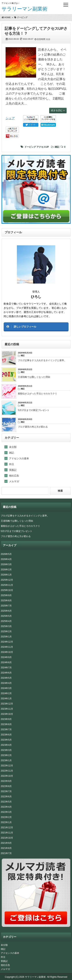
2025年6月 (6, 611)
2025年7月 (6, 606)
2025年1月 (6, 637)
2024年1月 (6, 699)
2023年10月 (7, 714)
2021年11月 (7, 833)
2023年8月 (6, 724)
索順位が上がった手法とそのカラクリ (20, 526)
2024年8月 (6, 662)
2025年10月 (7, 590)
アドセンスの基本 (19, 458)
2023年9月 (6, 719)
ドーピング (30, 147)
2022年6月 (6, 797)
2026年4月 (6, 559)
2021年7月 (6, 853)
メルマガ (14, 481)
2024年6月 (6, 673)
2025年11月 (7, 585)
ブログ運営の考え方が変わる (16, 536)
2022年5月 (6, 802)
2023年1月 (6, 760)
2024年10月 (7, 652)
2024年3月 (6, 688)
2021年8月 (6, 848)
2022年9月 (6, 781)
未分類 (13, 447)
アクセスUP (43, 147)
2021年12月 (7, 828)
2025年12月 (7, 580)
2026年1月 (6, 575)
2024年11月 (7, 647)
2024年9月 (6, 657)
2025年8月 (6, 601)
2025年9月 (6, 595)
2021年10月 (7, 838)
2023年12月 (7, 704)
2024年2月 (6, 693)
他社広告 (14, 476)
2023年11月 (7, 709)
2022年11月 (7, 771)
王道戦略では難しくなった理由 (17, 521)
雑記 (57, 147)
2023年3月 (6, 750)
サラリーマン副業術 (24, 9)
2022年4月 (6, 807)
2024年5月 (6, 678)
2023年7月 (6, 730)
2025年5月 (6, 616)
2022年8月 (6, 786)
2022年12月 (7, 766)
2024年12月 (7, 642)
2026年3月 (6, 564)
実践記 (13, 470)
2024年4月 (6, 683)
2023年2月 (6, 755)
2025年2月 (6, 631)
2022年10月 (7, 776)
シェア (10, 118)
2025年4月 (6, 621)
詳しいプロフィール (25, 327)
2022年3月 (6, 812)
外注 (12, 464)
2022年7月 (6, 791)
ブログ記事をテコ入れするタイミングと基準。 (25, 516)
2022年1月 (6, 822)
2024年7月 (6, 668)
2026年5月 (6, 554)
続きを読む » (58, 110)
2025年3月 (6, 626)
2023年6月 (6, 735)
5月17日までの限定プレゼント (17, 531)
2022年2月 (6, 817)
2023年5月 (6, 740)
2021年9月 (6, 843)
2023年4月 (6, 745)
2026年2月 (6, 570)
